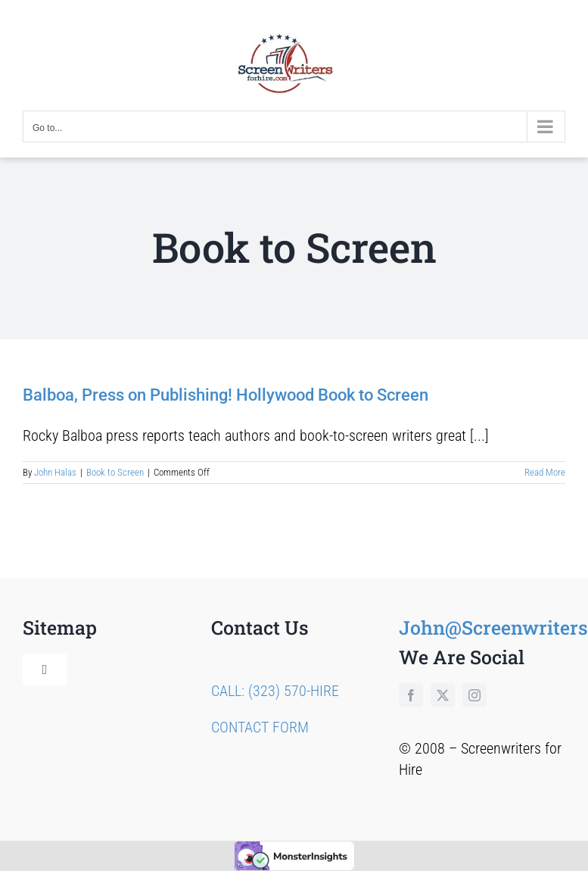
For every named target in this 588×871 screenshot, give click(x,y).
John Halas (55, 472)
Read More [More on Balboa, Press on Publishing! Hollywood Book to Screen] (545, 472)
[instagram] (474, 695)
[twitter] (443, 695)
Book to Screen (115, 472)
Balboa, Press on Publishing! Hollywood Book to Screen (226, 395)
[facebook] (411, 695)
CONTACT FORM (260, 727)
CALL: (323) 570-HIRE (275, 691)
